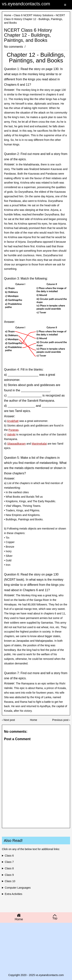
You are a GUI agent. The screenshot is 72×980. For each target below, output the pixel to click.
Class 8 (9, 868)
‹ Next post (8, 720)
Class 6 (9, 856)
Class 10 (10, 881)
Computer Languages (18, 888)
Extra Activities (14, 894)
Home (8, 15)
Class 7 (9, 862)
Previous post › (61, 720)
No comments (14, 47)
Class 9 (9, 875)
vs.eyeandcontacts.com (26, 4)
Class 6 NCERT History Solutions (34, 15)
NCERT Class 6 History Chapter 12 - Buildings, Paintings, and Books (28, 35)
